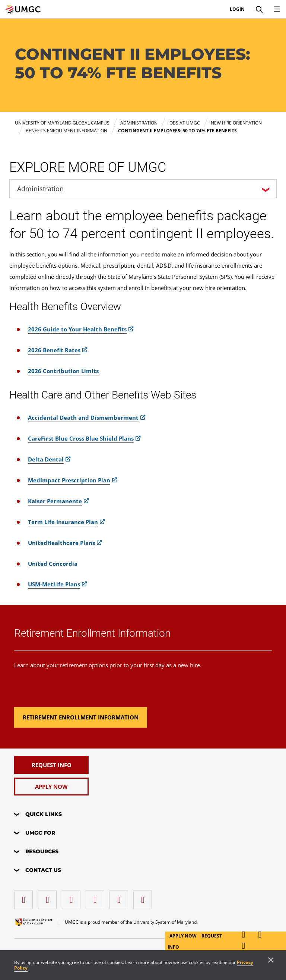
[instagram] (73, 897)
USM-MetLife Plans (54, 584)
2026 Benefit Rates (54, 350)
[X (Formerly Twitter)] (97, 897)
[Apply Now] (51, 787)
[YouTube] (144, 897)
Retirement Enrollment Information (92, 633)
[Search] (259, 9)
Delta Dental (46, 459)
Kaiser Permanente (55, 501)
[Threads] (121, 897)
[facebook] (25, 897)
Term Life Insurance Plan (63, 522)
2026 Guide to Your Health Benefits (77, 329)
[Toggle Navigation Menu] (277, 9)
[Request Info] (51, 765)
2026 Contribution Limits (63, 371)
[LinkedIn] (49, 897)
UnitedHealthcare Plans (61, 543)
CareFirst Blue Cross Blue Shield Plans (81, 438)
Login (237, 9)
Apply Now (184, 936)
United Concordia (53, 564)
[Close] (271, 961)
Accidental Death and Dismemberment (83, 417)
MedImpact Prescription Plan (69, 480)
